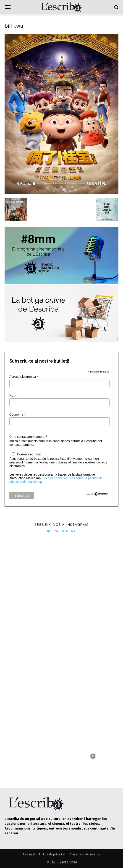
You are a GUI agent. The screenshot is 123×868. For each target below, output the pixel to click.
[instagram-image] (30, 566)
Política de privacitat (52, 854)
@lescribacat (61, 531)
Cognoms (18, 415)
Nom (14, 396)
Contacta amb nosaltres (85, 854)
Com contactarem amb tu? (28, 437)
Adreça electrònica (24, 377)
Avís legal (29, 854)
